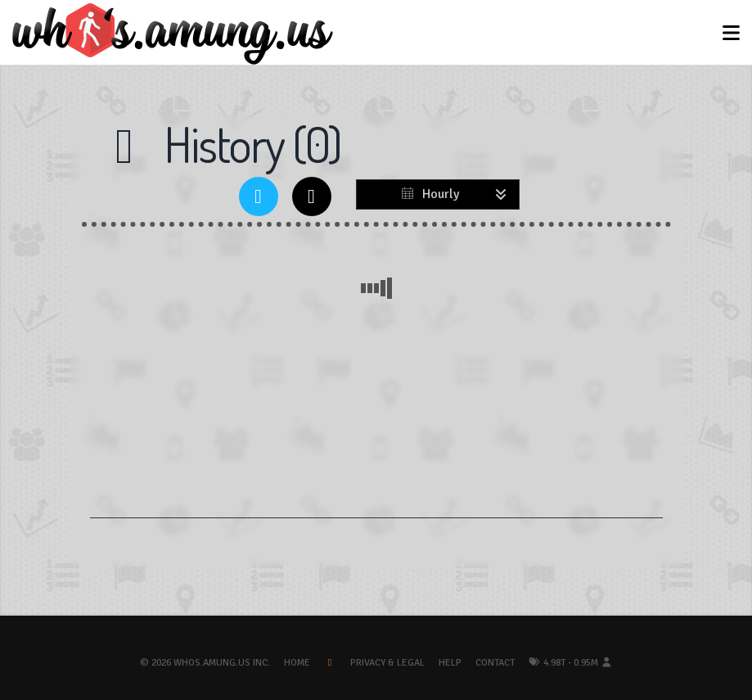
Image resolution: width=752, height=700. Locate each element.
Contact (495, 663)
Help (450, 663)
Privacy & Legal (387, 663)
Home (297, 663)
